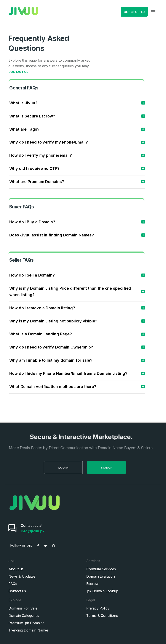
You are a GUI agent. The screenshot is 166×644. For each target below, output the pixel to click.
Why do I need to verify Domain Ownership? (51, 347)
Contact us (17, 591)
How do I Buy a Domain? (32, 222)
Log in (70, 467)
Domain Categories (24, 616)
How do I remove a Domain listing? (42, 308)
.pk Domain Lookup (102, 591)
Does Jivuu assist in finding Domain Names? (52, 235)
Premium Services (101, 569)
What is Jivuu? (23, 103)
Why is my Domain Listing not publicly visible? (53, 321)
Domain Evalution (101, 576)
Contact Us (18, 72)
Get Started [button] (134, 12)
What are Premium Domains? (37, 182)
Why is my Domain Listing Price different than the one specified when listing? (70, 292)
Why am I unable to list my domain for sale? (51, 360)
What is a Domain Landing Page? (41, 334)
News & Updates (22, 576)
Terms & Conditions (102, 616)
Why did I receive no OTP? (34, 168)
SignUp (113, 467)
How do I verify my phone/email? (41, 155)
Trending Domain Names (29, 630)
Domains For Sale (23, 608)
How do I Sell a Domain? (32, 275)
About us (16, 569)
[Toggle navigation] (153, 12)
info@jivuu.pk (33, 531)
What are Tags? (24, 129)
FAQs (13, 584)
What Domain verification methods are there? (53, 387)
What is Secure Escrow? (32, 116)
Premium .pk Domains (26, 623)
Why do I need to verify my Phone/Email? (49, 142)
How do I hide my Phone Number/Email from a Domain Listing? (68, 373)
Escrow (92, 584)
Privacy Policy (98, 608)
